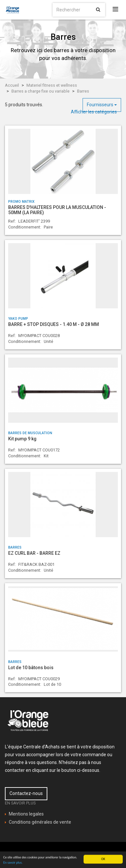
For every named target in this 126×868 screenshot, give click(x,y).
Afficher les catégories (94, 112)
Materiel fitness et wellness (52, 85)
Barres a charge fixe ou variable (40, 91)
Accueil (12, 85)
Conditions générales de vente (40, 822)
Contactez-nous (26, 793)
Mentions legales (26, 814)
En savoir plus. (13, 865)
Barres (83, 91)
